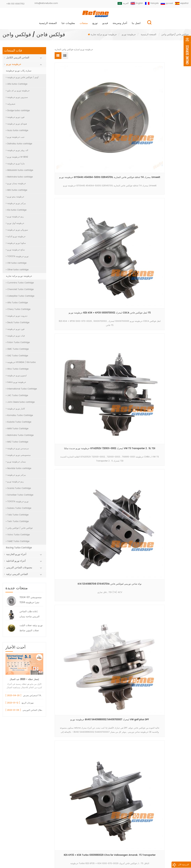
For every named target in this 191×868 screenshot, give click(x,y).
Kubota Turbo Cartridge (19, 424)
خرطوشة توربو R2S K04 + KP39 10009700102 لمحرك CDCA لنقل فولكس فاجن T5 (121, 113)
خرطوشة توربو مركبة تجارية (104, 36)
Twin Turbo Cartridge (17, 523)
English (134, 3)
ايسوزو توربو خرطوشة (16, 377)
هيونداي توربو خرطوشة (16, 126)
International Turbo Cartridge (21, 391)
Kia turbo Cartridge (16, 212)
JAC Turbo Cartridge (17, 397)
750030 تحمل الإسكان (71, 781)
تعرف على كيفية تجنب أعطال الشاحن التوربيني (43, 712)
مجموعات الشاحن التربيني (19, 569)
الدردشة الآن (173, 865)
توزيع (95, 25)
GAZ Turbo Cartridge (17, 358)
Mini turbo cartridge (17, 192)
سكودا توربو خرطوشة (16, 245)
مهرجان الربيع (28, 705)
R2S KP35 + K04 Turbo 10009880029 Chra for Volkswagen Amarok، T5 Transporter (167, 181)
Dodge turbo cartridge (18, 112)
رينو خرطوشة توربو (15, 219)
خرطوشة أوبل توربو (15, 225)
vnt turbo (65, 810)
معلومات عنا (68, 25)
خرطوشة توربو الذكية (16, 238)
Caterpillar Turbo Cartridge (20, 298)
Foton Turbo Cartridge (18, 344)
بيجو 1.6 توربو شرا (69, 805)
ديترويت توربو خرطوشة (17, 318)
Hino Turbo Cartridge (17, 371)
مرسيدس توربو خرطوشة (17, 450)
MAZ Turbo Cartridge (17, 444)
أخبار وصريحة (120, 25)
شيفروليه (11, 106)
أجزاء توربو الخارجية (16, 556)
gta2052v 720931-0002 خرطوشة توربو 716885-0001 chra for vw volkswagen (122, 248)
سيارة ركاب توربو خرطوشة (19, 73)
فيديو (105, 25)
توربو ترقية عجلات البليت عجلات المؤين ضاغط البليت (31, 630)
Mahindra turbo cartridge (19, 179)
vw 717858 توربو (68, 764)
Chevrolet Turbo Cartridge (20, 291)
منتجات (84, 25)
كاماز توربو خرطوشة (15, 411)
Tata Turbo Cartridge (17, 517)
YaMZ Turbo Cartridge (18, 543)
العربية (120, 3)
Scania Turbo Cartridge (18, 490)
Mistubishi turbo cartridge (20, 172)
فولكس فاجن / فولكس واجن (19, 530)
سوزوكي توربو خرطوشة (17, 232)
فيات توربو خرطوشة (15, 338)
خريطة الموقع (154, 859)
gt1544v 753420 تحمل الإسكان (76, 776)
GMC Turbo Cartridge (17, 351)
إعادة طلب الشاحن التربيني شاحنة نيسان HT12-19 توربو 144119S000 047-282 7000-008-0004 (30, 616)
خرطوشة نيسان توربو (16, 185)
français (150, 3)
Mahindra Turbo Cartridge (20, 437)
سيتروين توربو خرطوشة (17, 99)
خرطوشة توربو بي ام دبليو (18, 93)
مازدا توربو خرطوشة (15, 165)
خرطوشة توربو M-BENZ (17, 159)
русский (166, 3)
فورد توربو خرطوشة (15, 119)
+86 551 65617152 (15, 4)
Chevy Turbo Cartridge (18, 311)
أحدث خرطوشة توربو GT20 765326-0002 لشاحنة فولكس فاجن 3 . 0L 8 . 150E (76, 248)
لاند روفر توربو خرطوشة (17, 152)
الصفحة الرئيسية (48, 25)
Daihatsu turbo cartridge (19, 146)
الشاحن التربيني (68, 799)
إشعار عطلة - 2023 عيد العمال (24, 681)
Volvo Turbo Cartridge (18, 537)
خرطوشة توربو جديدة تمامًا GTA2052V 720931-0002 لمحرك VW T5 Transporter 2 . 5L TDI (167, 113)
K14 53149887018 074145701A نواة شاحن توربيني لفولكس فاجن (76, 180)
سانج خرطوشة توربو (15, 252)
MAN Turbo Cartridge (17, 431)
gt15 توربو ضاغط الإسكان (72, 793)
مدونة (131, 859)
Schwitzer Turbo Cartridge (20, 497)
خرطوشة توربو (129, 36)
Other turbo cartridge (17, 272)
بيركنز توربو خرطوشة (16, 205)
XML (177, 859)
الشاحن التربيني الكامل (18, 59)
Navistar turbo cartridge (19, 470)
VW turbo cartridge (16, 265)
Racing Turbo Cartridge (19, 550)
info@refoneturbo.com (46, 3)
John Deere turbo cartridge (20, 404)
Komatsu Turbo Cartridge (19, 417)
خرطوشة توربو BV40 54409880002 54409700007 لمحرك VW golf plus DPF (121, 180)
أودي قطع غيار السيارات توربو (74, 758)
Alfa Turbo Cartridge (17, 305)
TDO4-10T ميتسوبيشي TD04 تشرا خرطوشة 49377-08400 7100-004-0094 (31, 602)
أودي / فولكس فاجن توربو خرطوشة (22, 79)
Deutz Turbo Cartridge (18, 324)
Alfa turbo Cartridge (17, 86)
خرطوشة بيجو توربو (15, 199)
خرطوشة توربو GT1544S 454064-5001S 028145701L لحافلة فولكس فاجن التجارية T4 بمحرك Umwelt (76, 113)
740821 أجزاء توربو (69, 787)
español (182, 3)
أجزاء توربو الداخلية (16, 563)
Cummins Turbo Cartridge (20, 285)
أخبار (113, 859)
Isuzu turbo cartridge (17, 132)
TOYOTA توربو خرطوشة (17, 258)
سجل (95, 844)
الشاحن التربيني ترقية (17, 576)
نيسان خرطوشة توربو (16, 464)
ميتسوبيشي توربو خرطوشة (18, 457)
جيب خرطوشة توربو (15, 139)
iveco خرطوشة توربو (16, 384)
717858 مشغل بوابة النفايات (74, 770)
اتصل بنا (136, 25)
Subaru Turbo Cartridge (19, 510)
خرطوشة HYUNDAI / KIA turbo (21, 364)
